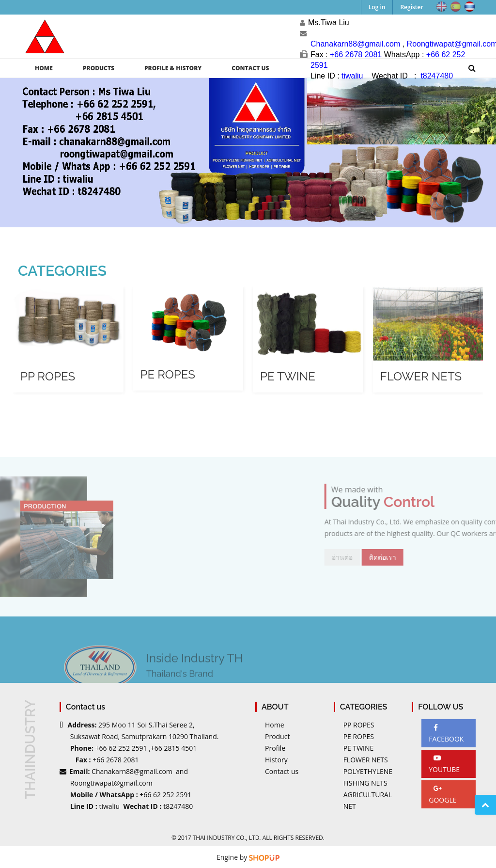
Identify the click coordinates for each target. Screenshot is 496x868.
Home (275, 725)
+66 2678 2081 (116, 760)
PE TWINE (359, 748)
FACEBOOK (446, 734)
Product (277, 736)
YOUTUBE (444, 764)
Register (411, 7)
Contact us (282, 771)
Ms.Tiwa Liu (329, 23)
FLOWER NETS (366, 760)
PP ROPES (359, 725)
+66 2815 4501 (174, 748)
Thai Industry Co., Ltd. (227, 838)
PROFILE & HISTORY (173, 68)
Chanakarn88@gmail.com (132, 771)
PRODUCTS (99, 68)
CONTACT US (250, 68)
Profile (275, 748)
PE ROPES (359, 736)
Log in (377, 7)
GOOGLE (442, 795)
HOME (44, 68)
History (276, 760)
